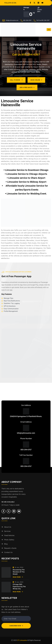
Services (7, 531)
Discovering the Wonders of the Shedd (19, 572)
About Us (8, 527)
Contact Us (8, 552)
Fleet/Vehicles (9, 535)
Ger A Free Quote (27, 87)
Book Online (36, 80)
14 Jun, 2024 (18, 567)
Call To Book (16, 80)
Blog (6, 544)
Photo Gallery (9, 540)
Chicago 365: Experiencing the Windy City (19, 587)
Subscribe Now (16, 626)
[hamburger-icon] (49, 30)
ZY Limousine (22, 640)
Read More (18, 577)
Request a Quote (10, 548)
